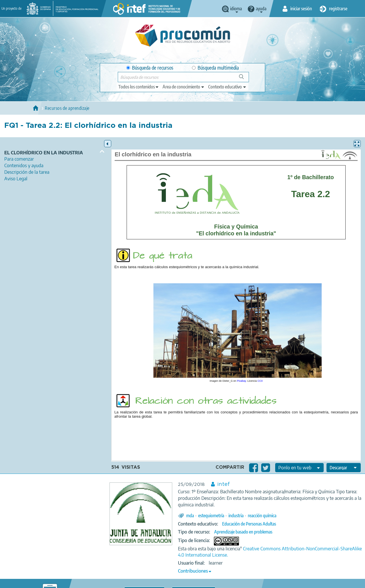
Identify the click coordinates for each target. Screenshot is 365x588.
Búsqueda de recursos (150, 68)
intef (224, 484)
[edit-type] (139, 87)
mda (190, 516)
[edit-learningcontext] (227, 87)
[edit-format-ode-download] (344, 468)
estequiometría (211, 516)
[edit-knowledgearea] (184, 87)
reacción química (262, 516)
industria (236, 516)
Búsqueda (245, 79)
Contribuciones (193, 571)
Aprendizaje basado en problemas (243, 532)
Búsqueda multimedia (215, 68)
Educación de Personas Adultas (249, 524)
